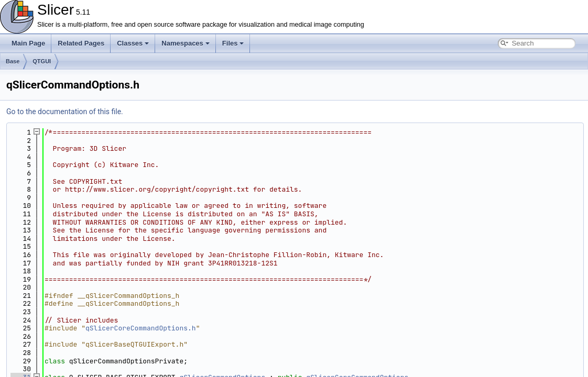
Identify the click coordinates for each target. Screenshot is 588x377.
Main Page (28, 43)
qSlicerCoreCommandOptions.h (141, 328)
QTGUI (42, 61)
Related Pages (81, 43)
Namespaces (186, 43)
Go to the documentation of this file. (65, 112)
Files (233, 43)
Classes (133, 43)
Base (13, 61)
